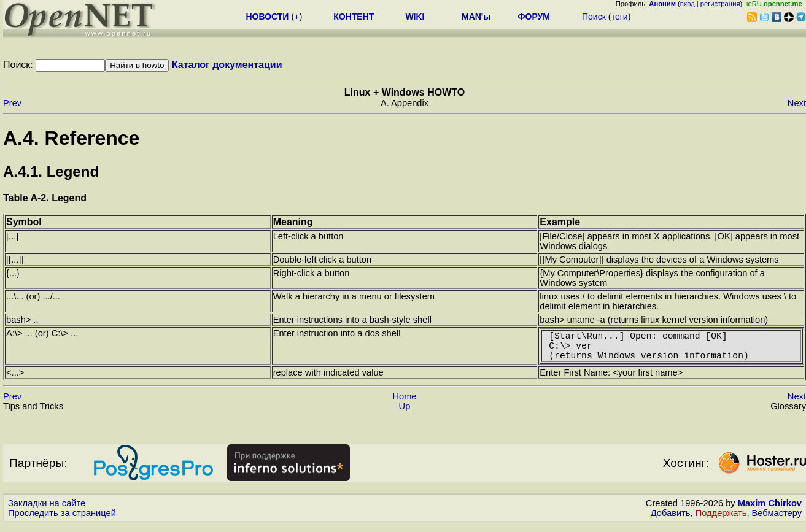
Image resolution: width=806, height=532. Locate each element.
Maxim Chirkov (770, 511)
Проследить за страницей (62, 520)
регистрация (720, 4)
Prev (12, 103)
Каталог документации (227, 65)
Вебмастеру (777, 520)
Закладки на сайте (47, 511)
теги (620, 17)
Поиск (594, 17)
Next (797, 103)
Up (405, 414)
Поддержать (721, 520)
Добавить (671, 520)
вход (688, 4)
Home (404, 404)
